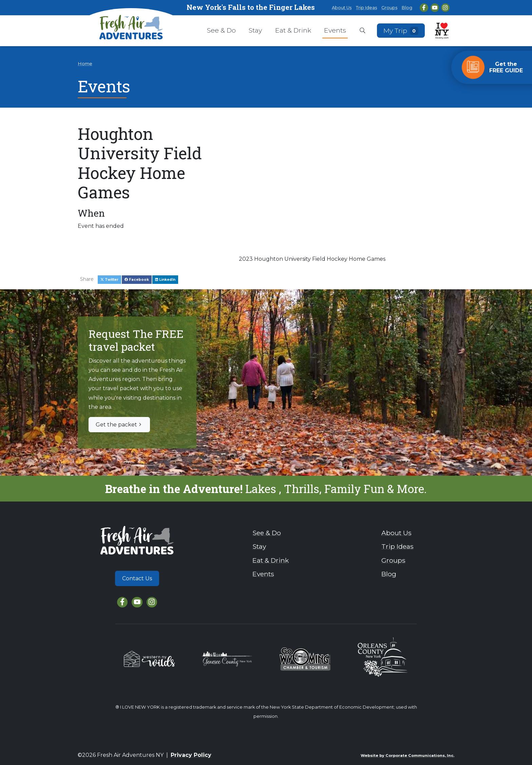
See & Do (221, 30)
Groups (389, 8)
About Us (342, 8)
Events (335, 30)
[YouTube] (435, 8)
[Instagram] (445, 8)
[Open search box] (363, 31)
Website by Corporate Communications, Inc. (407, 755)
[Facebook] (424, 8)
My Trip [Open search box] (401, 30)
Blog (407, 8)
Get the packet (119, 425)
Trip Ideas (366, 8)
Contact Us (137, 578)
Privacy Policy (191, 755)
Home (85, 63)
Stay (255, 30)
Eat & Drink (293, 30)
